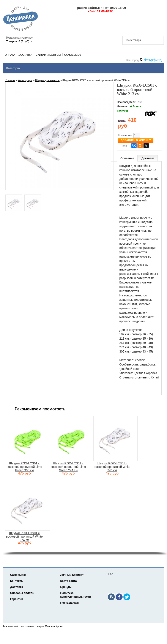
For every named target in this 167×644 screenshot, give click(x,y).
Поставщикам (70, 603)
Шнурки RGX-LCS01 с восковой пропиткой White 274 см (24, 536)
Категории (13, 68)
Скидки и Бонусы (48, 55)
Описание (127, 158)
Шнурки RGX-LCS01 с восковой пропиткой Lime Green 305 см (24, 467)
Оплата (10, 55)
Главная (10, 80)
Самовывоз (73, 55)
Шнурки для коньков (47, 80)
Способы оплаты (22, 593)
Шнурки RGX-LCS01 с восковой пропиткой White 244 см (112, 467)
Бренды (66, 587)
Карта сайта (69, 581)
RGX (140, 102)
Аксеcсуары (25, 80)
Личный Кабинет (72, 575)
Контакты (17, 581)
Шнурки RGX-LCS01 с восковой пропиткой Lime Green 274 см (68, 467)
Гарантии (17, 599)
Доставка (25, 55)
